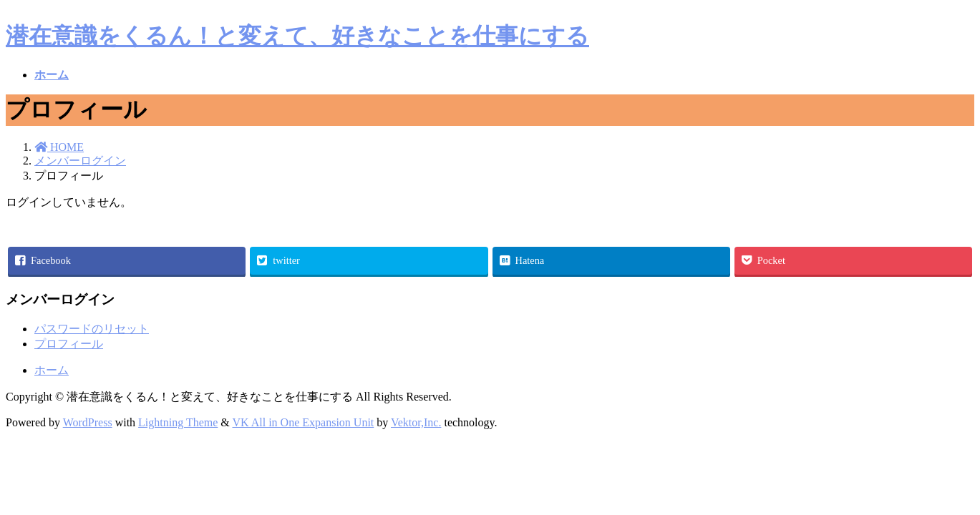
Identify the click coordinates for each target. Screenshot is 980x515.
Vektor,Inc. (416, 422)
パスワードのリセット (92, 329)
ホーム (52, 370)
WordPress (88, 422)
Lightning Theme (178, 422)
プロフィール (69, 344)
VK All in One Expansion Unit (304, 422)
